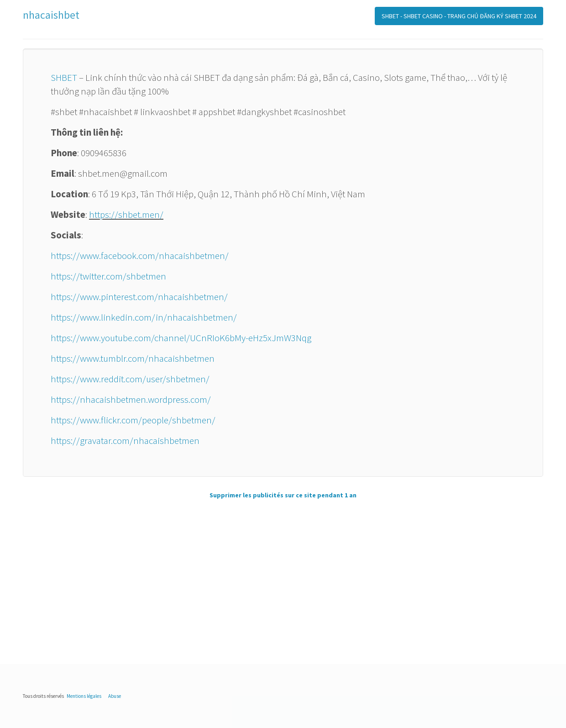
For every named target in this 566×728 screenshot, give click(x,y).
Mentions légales (84, 696)
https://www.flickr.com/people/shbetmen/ (133, 420)
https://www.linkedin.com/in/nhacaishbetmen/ (144, 317)
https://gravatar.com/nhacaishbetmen (125, 440)
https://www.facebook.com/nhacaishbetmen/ (140, 256)
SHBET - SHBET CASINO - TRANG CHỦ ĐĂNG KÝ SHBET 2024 (459, 16)
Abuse (115, 696)
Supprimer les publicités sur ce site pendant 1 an (283, 495)
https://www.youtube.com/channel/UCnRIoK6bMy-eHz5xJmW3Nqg (181, 338)
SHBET (64, 77)
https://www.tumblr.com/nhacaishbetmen (133, 358)
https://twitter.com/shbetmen (108, 276)
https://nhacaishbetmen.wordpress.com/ (131, 399)
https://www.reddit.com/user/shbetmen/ (130, 379)
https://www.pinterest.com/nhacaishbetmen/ (139, 297)
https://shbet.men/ (126, 214)
